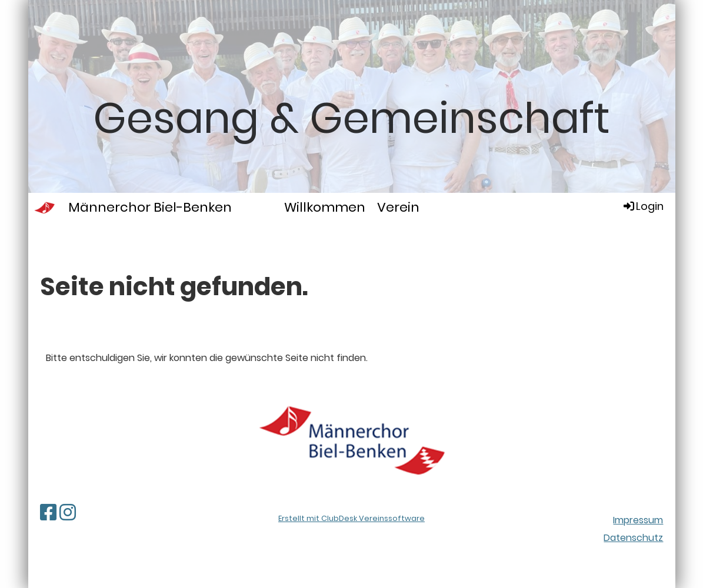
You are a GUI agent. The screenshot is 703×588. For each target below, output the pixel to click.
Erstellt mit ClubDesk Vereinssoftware (351, 518)
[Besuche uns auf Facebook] (48, 512)
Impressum (638, 520)
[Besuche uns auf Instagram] (68, 512)
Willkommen (325, 207)
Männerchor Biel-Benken (150, 208)
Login (643, 206)
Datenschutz (633, 538)
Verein (398, 207)
